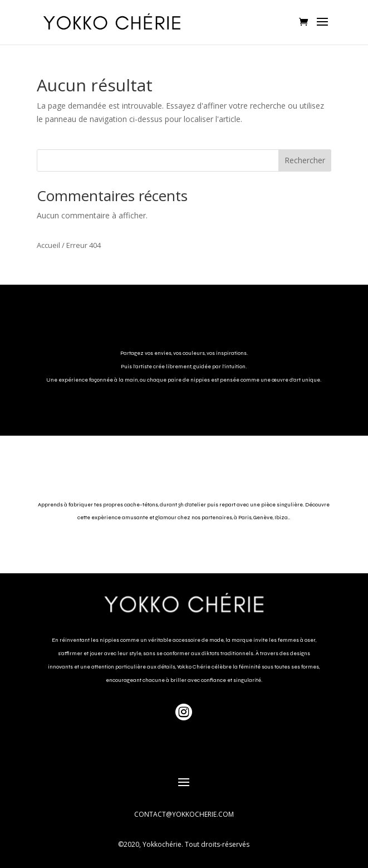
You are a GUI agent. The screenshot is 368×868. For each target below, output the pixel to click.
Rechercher (305, 160)
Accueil (48, 245)
